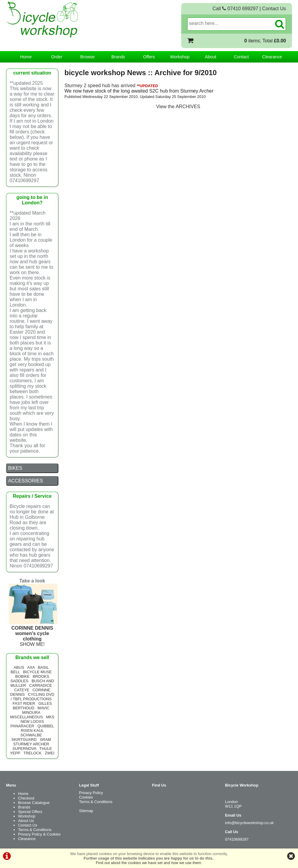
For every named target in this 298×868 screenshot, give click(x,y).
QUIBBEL (46, 726)
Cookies (86, 797)
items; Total (265, 41)
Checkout (26, 798)
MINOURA (31, 712)
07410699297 (237, 839)
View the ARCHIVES (178, 107)
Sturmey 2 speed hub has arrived (100, 86)
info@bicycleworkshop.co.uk (250, 823)
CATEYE (22, 690)
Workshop (180, 57)
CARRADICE (40, 685)
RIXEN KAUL (32, 730)
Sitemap (86, 811)
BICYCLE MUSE (37, 672)
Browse (88, 57)
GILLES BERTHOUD (33, 706)
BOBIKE (22, 676)
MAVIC (44, 708)
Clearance (272, 57)
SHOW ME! (33, 633)
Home (26, 57)
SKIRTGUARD (24, 740)
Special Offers (30, 812)
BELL (15, 672)
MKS (50, 717)
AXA (31, 667)
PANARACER (22, 726)
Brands (118, 57)
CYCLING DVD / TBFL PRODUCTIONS (33, 697)
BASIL (43, 667)
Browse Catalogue (34, 803)
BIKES (15, 468)
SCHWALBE (31, 735)
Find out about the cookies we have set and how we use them (148, 863)
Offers (149, 57)
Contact (241, 57)
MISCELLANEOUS (26, 717)
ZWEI (50, 753)
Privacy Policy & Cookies (39, 834)
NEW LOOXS (32, 721)
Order (57, 57)
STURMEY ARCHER (31, 744)
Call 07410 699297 (235, 9)
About (211, 57)
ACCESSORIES (26, 481)
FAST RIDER (24, 703)
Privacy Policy (91, 793)
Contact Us (274, 9)
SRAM (45, 740)
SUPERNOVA (24, 749)
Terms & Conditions (35, 830)
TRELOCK (33, 753)
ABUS (19, 667)
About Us (26, 821)
